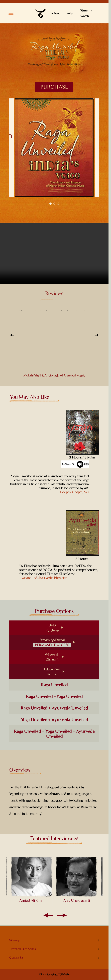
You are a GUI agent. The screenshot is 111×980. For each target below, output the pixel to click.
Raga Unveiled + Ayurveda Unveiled (54, 708)
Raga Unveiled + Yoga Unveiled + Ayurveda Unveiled (54, 734)
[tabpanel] (54, 148)
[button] (11, 13)
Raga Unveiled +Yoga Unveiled (54, 696)
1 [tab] (51, 204)
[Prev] (12, 335)
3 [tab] (58, 204)
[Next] (97, 335)
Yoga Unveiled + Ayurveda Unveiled (54, 720)
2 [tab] (54, 204)
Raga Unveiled (54, 685)
